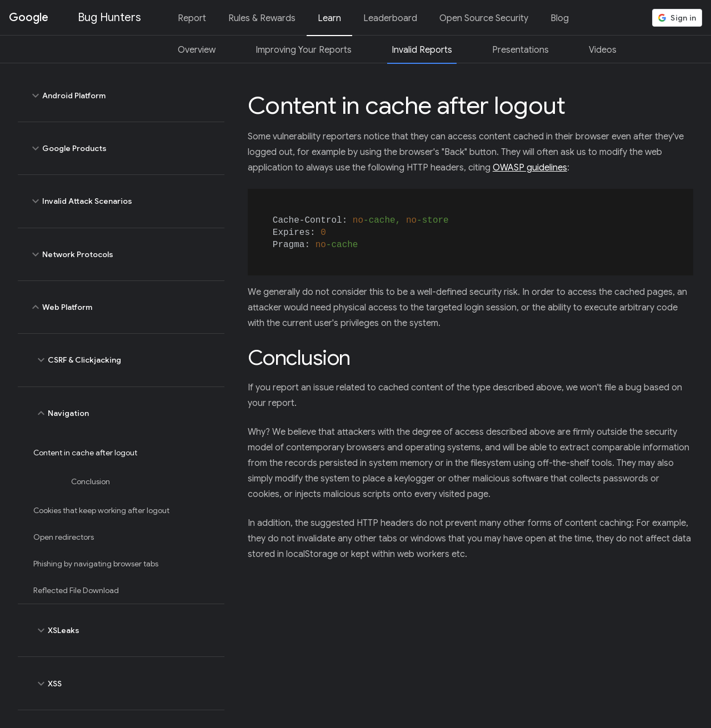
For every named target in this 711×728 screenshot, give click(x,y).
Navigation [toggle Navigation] (124, 413)
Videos (603, 50)
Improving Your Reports (304, 50)
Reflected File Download (76, 590)
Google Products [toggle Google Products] (121, 148)
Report (192, 18)
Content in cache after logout (85, 453)
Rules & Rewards (262, 18)
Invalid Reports (422, 50)
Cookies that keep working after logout (101, 510)
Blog (560, 18)
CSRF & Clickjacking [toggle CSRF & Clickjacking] (124, 360)
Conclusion (91, 481)
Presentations (520, 50)
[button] (677, 18)
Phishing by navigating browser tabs (96, 564)
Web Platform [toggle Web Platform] (121, 307)
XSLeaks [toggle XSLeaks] (124, 630)
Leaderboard (390, 18)
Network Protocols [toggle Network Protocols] (121, 254)
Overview (197, 50)
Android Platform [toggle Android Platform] (121, 95)
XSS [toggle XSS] (124, 683)
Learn (329, 18)
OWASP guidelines (530, 168)
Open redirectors (64, 537)
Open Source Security (484, 18)
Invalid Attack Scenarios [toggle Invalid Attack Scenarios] (121, 201)
